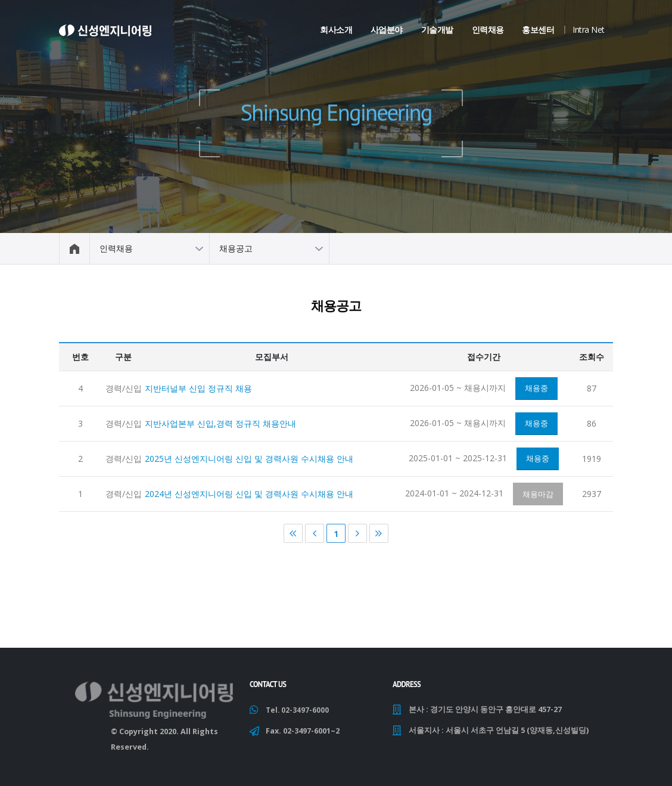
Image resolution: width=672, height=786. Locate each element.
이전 (315, 536)
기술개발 (437, 29)
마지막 (379, 536)
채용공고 (236, 248)
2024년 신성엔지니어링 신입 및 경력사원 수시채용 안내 (249, 496)
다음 (357, 536)
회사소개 (336, 29)
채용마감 (538, 496)
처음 (293, 536)
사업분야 (387, 29)
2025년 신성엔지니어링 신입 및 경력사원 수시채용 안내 (249, 461)
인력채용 (488, 29)
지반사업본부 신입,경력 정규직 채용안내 (220, 426)
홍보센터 (538, 29)
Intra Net (589, 29)
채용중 (536, 390)
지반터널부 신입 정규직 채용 (198, 390)
